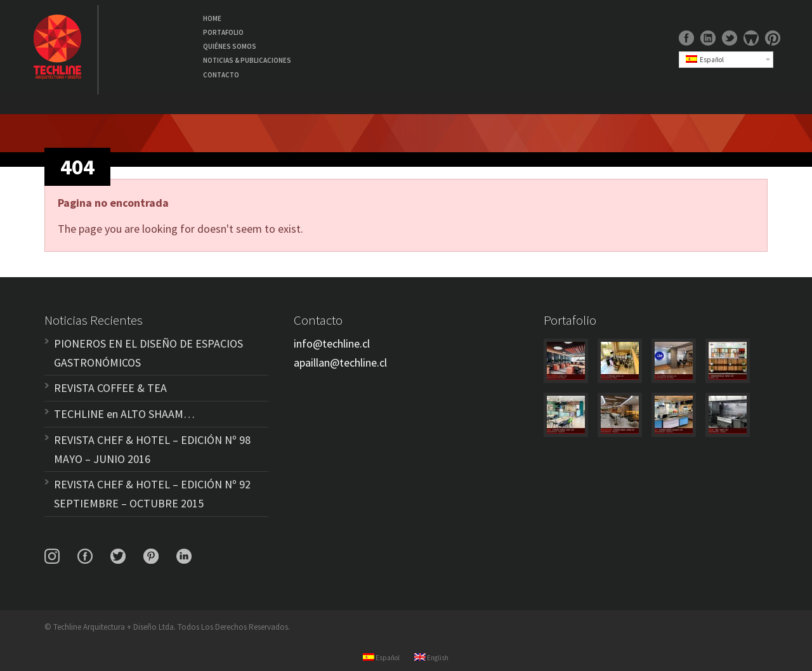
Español (705, 60)
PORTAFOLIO (223, 32)
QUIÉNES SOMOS (230, 46)
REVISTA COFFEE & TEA (110, 388)
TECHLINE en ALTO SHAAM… (124, 414)
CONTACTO (221, 75)
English (431, 658)
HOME (212, 18)
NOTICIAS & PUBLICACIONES (247, 60)
